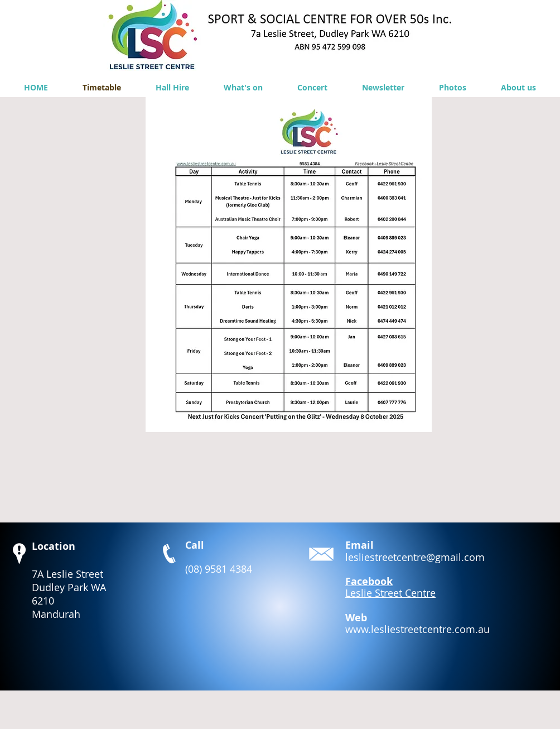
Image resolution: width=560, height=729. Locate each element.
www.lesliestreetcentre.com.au (417, 629)
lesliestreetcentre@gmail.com (415, 557)
